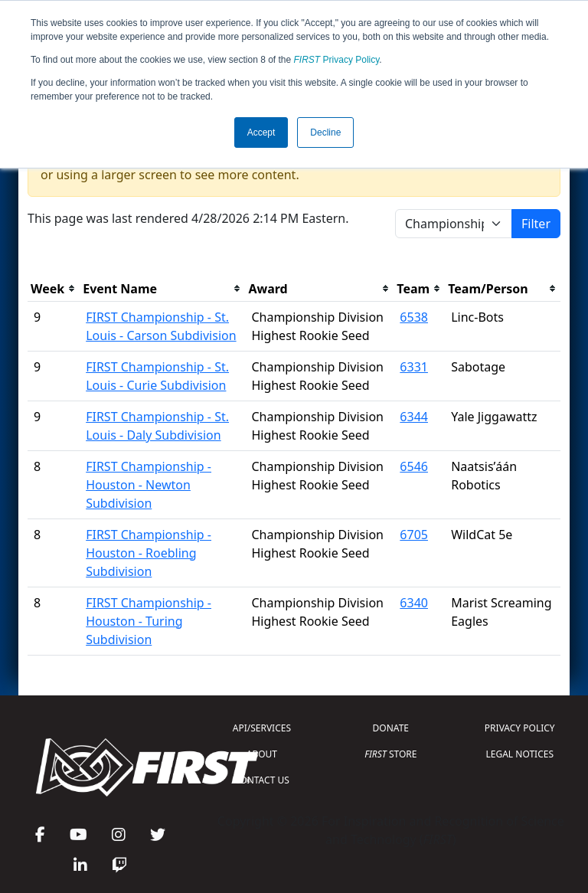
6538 (414, 317)
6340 (414, 603)
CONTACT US (262, 780)
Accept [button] (261, 132)
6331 (414, 367)
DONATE (391, 728)
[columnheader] (54, 289)
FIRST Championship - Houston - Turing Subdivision (149, 621)
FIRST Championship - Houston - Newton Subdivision (149, 485)
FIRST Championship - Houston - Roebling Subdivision (149, 553)
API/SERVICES (262, 728)
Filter (536, 224)
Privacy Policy (337, 60)
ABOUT (262, 754)
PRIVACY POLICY (520, 728)
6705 (414, 535)
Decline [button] (325, 132)
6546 (414, 466)
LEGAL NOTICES (520, 754)
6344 (414, 417)
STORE (390, 754)
